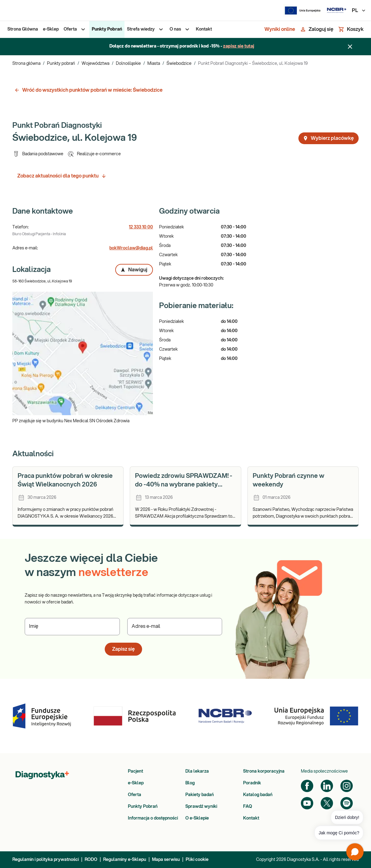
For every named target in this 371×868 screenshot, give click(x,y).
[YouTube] (307, 803)
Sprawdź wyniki (201, 807)
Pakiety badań (200, 795)
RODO (91, 860)
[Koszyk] (351, 29)
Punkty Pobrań (143, 807)
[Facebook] (307, 786)
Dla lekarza (197, 771)
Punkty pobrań (61, 64)
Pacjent (135, 771)
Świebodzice (179, 64)
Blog (190, 783)
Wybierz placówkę (328, 138)
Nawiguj (134, 270)
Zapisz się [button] (123, 649)
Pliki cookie (197, 860)
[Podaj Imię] (72, 627)
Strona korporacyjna (264, 771)
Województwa (95, 64)
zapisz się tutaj (239, 46)
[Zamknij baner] (350, 47)
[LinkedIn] (327, 786)
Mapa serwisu (166, 860)
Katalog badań (258, 795)
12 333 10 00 (141, 227)
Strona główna (26, 64)
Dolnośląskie (128, 64)
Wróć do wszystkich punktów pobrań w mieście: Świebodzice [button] (88, 90)
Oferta (135, 795)
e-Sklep (136, 783)
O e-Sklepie (197, 818)
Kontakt (251, 818)
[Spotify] (347, 803)
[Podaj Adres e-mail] (175, 627)
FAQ (248, 807)
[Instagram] (347, 786)
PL (359, 10)
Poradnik (252, 783)
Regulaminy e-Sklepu (125, 860)
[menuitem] (23, 29)
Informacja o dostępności (153, 818)
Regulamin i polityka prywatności (46, 860)
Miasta (154, 64)
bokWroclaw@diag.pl (131, 248)
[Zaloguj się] (317, 29)
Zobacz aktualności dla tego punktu (62, 176)
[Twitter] (327, 803)
